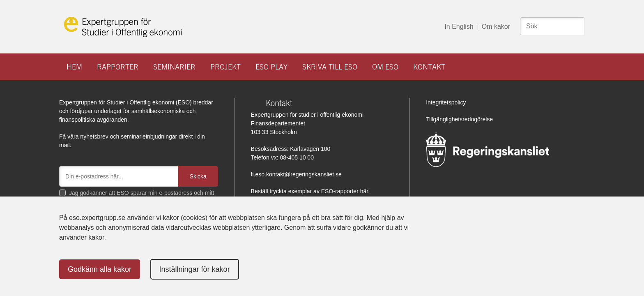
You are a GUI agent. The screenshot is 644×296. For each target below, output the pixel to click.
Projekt (225, 67)
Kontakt (429, 67)
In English (459, 27)
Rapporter (118, 67)
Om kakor (496, 27)
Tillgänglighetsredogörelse (459, 119)
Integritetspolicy (446, 102)
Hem (74, 67)
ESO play (271, 67)
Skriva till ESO (330, 67)
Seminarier (174, 67)
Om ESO (385, 67)
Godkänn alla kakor (100, 269)
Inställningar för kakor (195, 269)
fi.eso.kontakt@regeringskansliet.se (296, 174)
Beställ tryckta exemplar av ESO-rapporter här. (310, 191)
